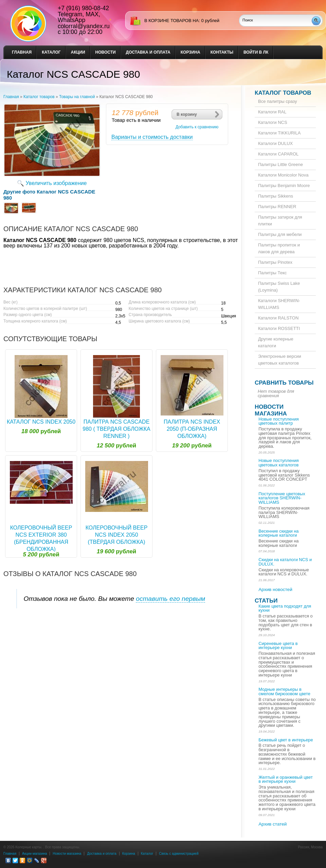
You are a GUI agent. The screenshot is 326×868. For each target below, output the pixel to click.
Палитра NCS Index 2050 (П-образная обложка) (192, 429)
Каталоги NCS (273, 122)
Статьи (266, 601)
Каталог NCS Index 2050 (41, 422)
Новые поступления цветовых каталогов (279, 463)
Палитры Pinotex (275, 262)
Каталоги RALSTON (278, 318)
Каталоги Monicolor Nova (283, 175)
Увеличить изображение (56, 183)
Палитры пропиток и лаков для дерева (279, 248)
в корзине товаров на (171, 21)
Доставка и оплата (148, 52)
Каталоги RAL (272, 112)
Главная (22, 52)
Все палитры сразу (277, 101)
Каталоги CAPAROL (278, 154)
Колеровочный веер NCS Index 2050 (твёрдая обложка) (117, 535)
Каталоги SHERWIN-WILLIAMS (279, 304)
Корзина (191, 52)
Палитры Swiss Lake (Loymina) (279, 287)
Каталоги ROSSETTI (279, 328)
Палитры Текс (272, 273)
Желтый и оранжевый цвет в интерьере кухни (286, 779)
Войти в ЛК (256, 52)
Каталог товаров (39, 97)
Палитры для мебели (280, 234)
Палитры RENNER (277, 207)
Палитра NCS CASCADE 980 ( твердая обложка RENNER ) (116, 429)
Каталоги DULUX (275, 143)
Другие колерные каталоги (276, 342)
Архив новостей (275, 589)
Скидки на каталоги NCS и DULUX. (285, 562)
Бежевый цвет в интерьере (286, 740)
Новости (106, 52)
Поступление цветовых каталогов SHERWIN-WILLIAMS (282, 498)
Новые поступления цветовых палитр (279, 421)
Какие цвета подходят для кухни (285, 608)
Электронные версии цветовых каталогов (280, 360)
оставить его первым (170, 599)
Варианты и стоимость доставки (152, 137)
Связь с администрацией (179, 854)
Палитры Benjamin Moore (284, 186)
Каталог (51, 52)
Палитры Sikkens (276, 196)
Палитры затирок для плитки (280, 220)
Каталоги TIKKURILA (279, 133)
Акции (78, 52)
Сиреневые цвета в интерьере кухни (278, 646)
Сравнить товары (284, 383)
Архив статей (273, 824)
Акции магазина (34, 854)
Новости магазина (271, 410)
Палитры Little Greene (280, 164)
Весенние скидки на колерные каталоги (278, 533)
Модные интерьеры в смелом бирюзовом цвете (284, 691)
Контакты (222, 52)
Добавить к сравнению (197, 127)
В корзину (187, 114)
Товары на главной (77, 97)
